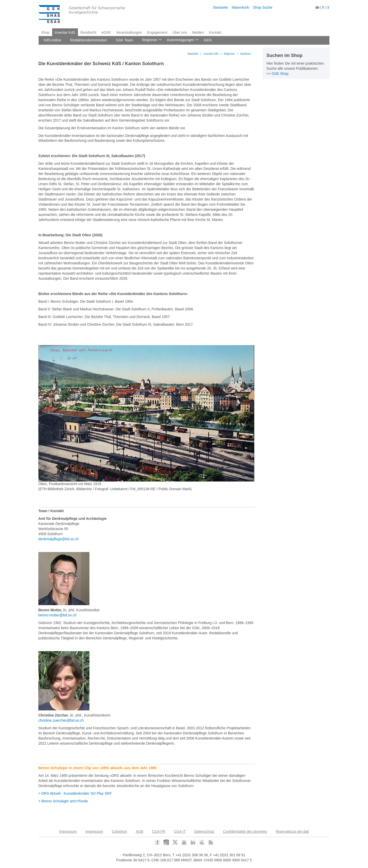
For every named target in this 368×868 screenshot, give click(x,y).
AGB (140, 831)
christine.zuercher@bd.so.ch (61, 720)
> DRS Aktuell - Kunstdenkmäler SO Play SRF (75, 793)
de (317, 7)
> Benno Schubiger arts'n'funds (63, 801)
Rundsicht (88, 32)
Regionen (149, 40)
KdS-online (53, 40)
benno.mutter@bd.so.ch (57, 615)
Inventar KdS (65, 32)
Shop (45, 32)
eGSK (106, 32)
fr (323, 7)
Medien (198, 32)
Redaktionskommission (89, 40)
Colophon (119, 831)
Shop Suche (263, 7)
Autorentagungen (180, 40)
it (328, 7)
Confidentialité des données (245, 831)
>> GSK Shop (278, 74)
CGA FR (159, 831)
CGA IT (180, 831)
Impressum (68, 831)
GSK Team (124, 40)
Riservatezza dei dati (292, 831)
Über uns (180, 32)
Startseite (220, 7)
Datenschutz (204, 831)
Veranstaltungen (129, 32)
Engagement (157, 32)
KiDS (208, 40)
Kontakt (215, 32)
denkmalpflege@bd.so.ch (59, 539)
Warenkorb (240, 7)
